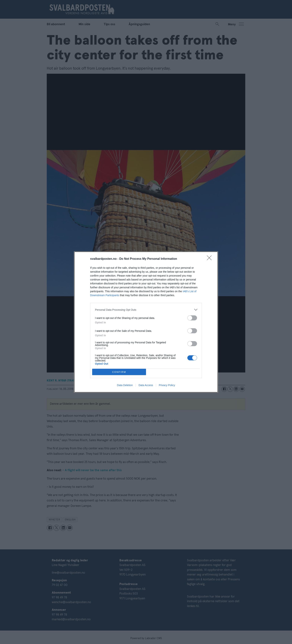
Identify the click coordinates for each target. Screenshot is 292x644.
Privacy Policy (167, 385)
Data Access (146, 385)
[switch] (192, 318)
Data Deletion (125, 385)
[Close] (210, 259)
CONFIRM (119, 372)
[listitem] (146, 310)
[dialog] (146, 322)
